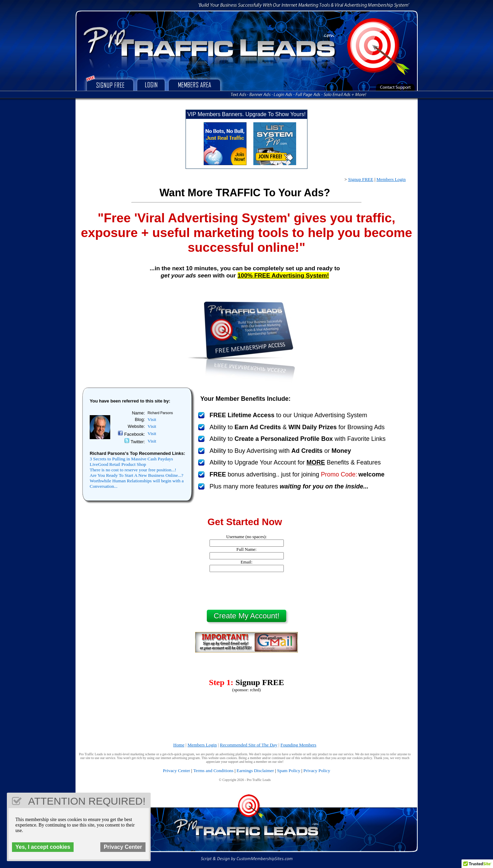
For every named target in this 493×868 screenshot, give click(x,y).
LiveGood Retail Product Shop (118, 464)
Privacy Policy (317, 771)
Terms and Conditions (213, 771)
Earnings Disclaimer (255, 771)
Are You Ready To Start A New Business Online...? (137, 475)
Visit (152, 419)
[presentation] (246, 591)
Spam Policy (289, 771)
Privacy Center (177, 771)
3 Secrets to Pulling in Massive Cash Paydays (131, 459)
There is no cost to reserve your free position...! (133, 470)
